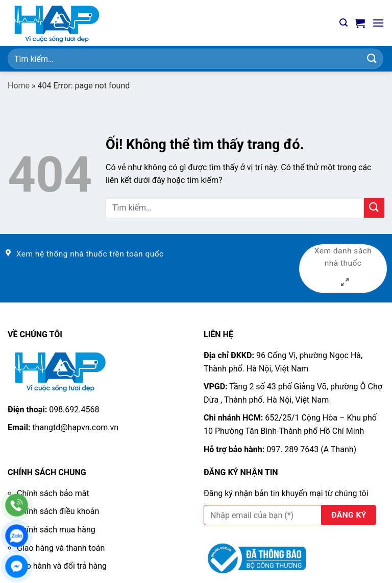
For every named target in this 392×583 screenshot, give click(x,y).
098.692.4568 (74, 410)
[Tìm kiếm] (344, 23)
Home (19, 86)
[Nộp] (372, 59)
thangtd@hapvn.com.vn (75, 427)
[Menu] (378, 23)
